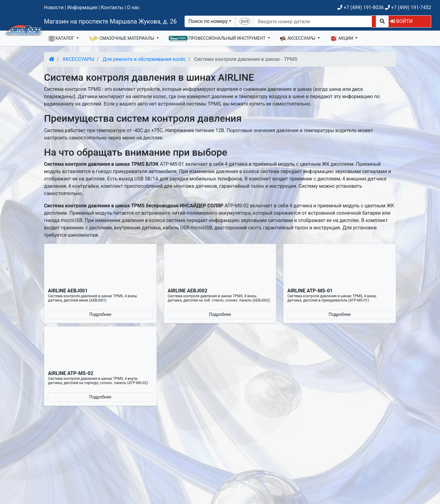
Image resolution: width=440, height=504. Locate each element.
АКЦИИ (342, 39)
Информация (82, 7)
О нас (133, 7)
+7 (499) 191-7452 (408, 7)
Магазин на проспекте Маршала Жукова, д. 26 (110, 21)
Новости (54, 7)
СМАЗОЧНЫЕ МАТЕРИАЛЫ (122, 39)
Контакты (112, 7)
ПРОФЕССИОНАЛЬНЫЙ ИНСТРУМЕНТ (218, 39)
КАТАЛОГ (62, 39)
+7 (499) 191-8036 (360, 7)
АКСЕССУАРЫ (298, 39)
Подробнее (100, 314)
